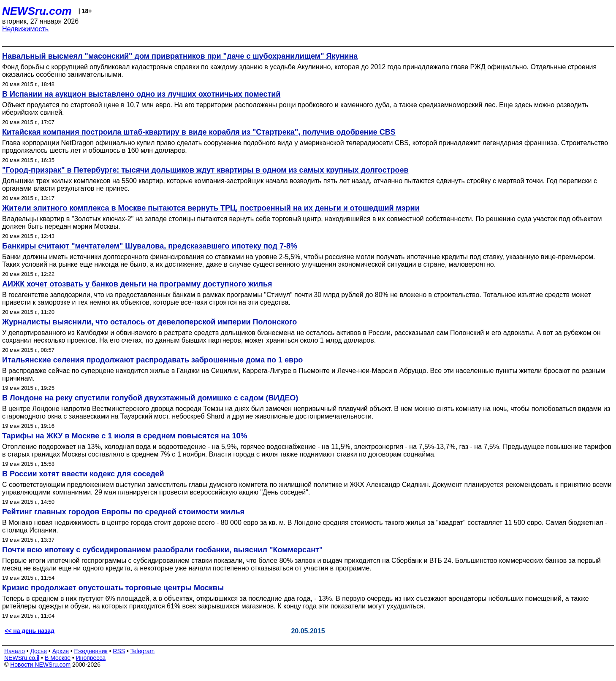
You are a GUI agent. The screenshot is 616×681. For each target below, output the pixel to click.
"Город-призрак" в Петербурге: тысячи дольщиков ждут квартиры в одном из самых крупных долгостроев (205, 170)
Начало (15, 651)
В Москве (58, 658)
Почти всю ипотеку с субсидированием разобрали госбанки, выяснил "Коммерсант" (162, 550)
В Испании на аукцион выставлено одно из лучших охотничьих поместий (141, 94)
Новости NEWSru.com (40, 665)
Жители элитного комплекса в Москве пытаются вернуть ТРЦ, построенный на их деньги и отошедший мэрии (211, 208)
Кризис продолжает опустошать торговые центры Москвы (113, 588)
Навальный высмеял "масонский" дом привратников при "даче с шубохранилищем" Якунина (180, 56)
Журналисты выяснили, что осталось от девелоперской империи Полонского (149, 322)
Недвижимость (25, 29)
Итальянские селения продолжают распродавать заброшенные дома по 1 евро (152, 360)
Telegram (143, 651)
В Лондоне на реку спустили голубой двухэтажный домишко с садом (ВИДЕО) (150, 398)
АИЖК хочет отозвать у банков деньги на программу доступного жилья (137, 284)
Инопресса (91, 658)
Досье (38, 651)
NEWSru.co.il (22, 658)
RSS (119, 651)
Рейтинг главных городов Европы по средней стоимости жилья (123, 512)
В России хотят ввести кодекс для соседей (83, 474)
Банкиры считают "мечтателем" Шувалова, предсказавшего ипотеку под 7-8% (150, 246)
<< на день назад (30, 631)
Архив (61, 651)
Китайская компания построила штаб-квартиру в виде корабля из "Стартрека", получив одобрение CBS (199, 132)
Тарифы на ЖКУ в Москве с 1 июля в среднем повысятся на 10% (125, 436)
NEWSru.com (37, 11)
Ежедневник (91, 651)
